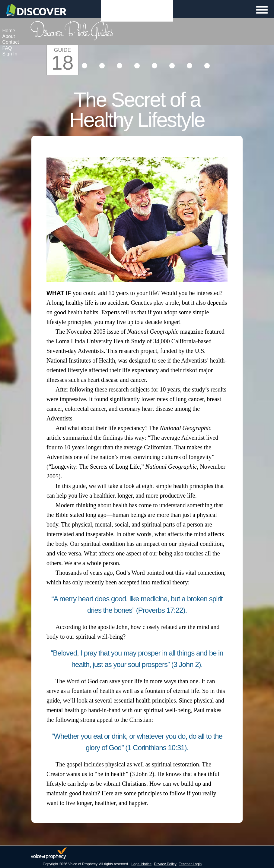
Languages (137, 11)
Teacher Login (190, 864)
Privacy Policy (165, 864)
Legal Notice (141, 864)
